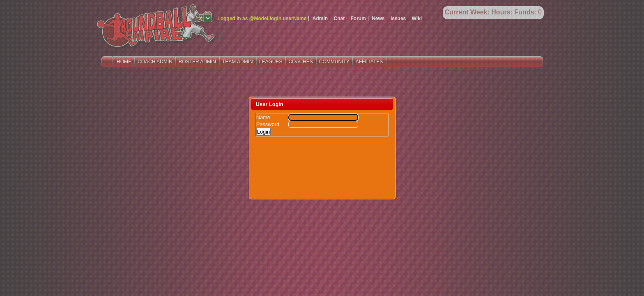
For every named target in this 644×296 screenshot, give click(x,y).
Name (263, 117)
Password (268, 124)
